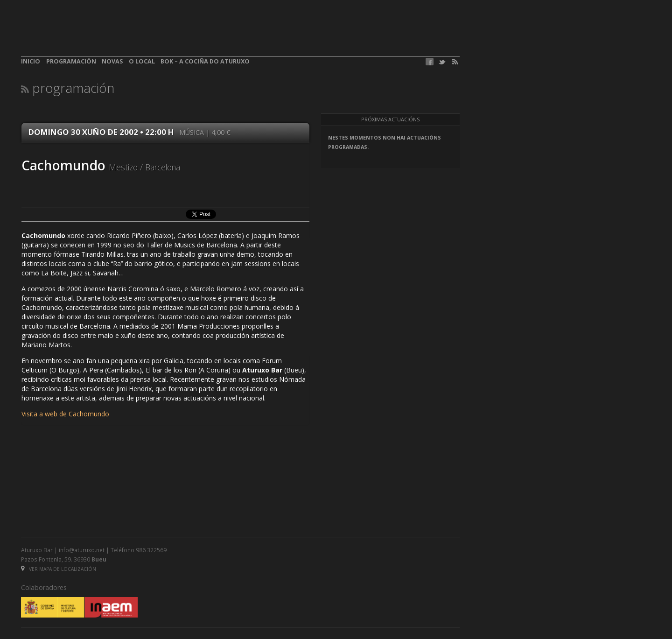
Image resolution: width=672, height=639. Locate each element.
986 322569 (151, 550)
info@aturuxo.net (82, 550)
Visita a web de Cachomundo (65, 414)
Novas (112, 61)
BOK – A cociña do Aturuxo (205, 61)
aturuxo (89, 34)
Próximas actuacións (390, 119)
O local (142, 61)
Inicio (31, 61)
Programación (71, 61)
